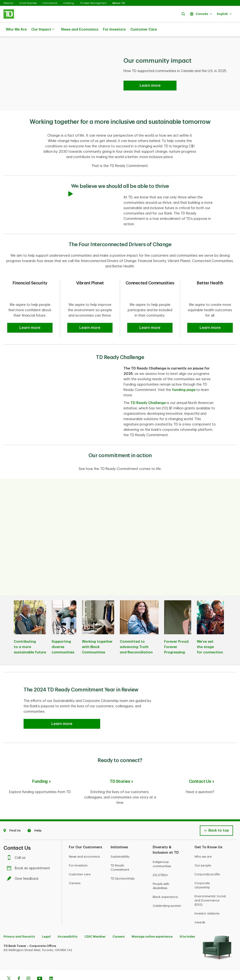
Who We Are (16, 29)
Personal (8, 3)
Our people (203, 850)
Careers (75, 868)
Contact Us (200, 770)
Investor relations (207, 898)
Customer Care (144, 29)
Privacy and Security (19, 921)
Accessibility (68, 921)
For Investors (114, 29)
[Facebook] (19, 964)
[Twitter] (9, 964)
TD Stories (120, 770)
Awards (200, 907)
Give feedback (24, 864)
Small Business (28, 3)
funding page (184, 378)
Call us (17, 843)
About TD (119, 3)
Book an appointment (30, 853)
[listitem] (30, 620)
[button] (183, 14)
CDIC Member (95, 921)
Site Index (187, 921)
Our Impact (43, 30)
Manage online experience (152, 921)
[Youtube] (40, 964)
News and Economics (80, 29)
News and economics (84, 841)
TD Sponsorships (123, 863)
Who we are (203, 841)
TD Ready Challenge (148, 391)
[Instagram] (28, 964)
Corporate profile (207, 859)
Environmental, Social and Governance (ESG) (210, 885)
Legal (46, 921)
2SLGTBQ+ (160, 860)
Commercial (50, 3)
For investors (78, 850)
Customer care (80, 859)
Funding (40, 770)
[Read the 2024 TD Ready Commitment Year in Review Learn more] (150, 74)
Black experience (165, 882)
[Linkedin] (51, 964)
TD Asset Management (93, 3)
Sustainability (120, 841)
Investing (69, 3)
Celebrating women (167, 891)
